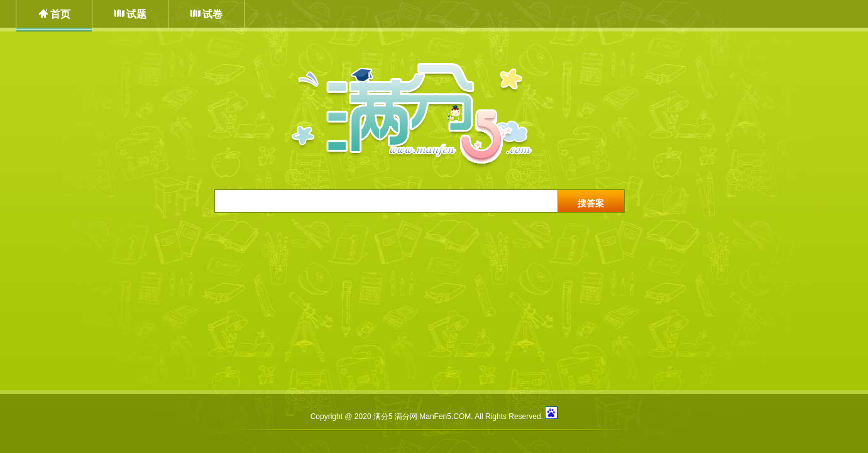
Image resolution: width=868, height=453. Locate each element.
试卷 (212, 14)
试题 (136, 14)
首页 (60, 14)
